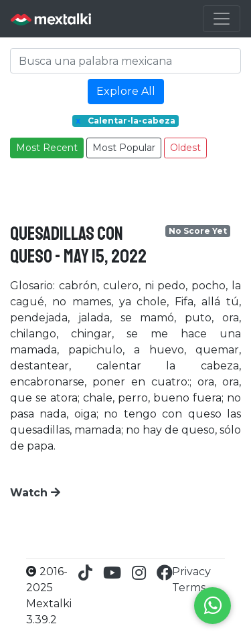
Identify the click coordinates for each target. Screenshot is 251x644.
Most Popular (124, 148)
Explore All (126, 91)
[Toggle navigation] (222, 19)
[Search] (125, 61)
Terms (189, 588)
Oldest (185, 148)
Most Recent (47, 148)
